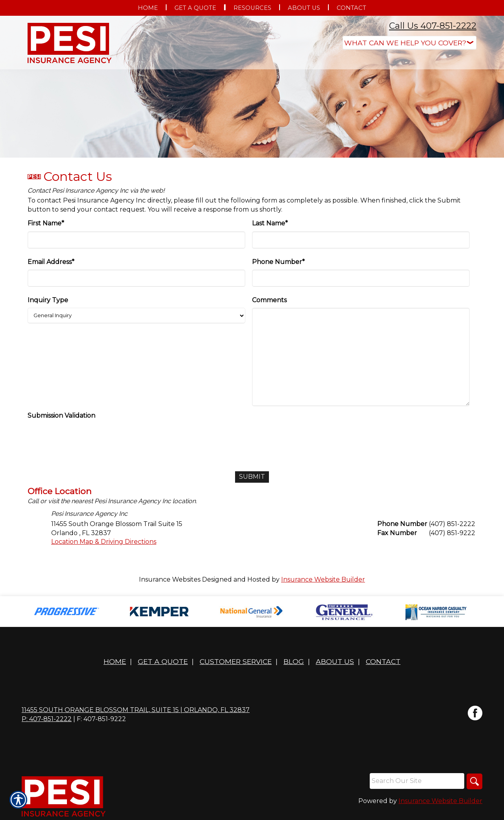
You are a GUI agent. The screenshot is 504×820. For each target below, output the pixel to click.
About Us (335, 661)
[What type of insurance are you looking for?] (409, 43)
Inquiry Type (48, 300)
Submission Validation (61, 416)
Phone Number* (278, 262)
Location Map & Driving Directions (104, 542)
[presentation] (87, 439)
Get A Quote (163, 661)
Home (115, 661)
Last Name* (270, 223)
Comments (269, 300)
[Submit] (252, 477)
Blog (294, 661)
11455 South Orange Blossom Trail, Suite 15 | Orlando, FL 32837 (136, 710)
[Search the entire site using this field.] (417, 781)
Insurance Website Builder (323, 579)
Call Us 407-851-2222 (433, 26)
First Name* (46, 223)
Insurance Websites (170, 579)
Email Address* (51, 262)
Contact (383, 661)
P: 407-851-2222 (47, 719)
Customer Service (236, 661)
